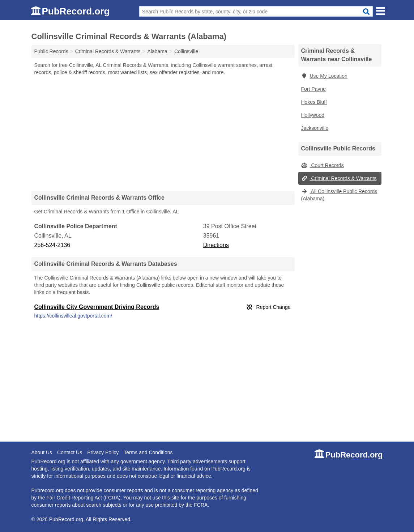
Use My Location (324, 76)
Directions (216, 245)
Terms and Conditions (148, 452)
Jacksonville (315, 128)
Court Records (323, 165)
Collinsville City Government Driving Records (97, 307)
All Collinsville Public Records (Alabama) (339, 195)
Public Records (51, 51)
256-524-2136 (52, 245)
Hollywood (313, 115)
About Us (42, 452)
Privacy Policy (103, 452)
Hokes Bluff (314, 102)
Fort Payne (313, 89)
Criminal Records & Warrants (339, 178)
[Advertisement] (163, 133)
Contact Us (70, 452)
